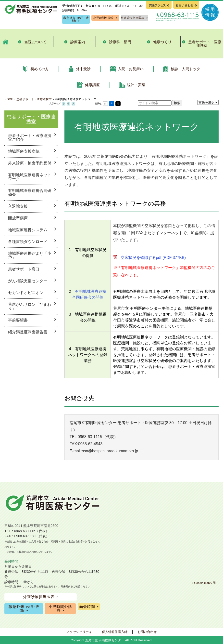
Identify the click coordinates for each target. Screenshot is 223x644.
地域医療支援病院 (24, 151)
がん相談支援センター (28, 281)
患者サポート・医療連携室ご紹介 (30, 138)
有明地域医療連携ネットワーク (30, 177)
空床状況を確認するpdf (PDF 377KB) (153, 258)
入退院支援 (18, 206)
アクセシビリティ (79, 632)
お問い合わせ (147, 632)
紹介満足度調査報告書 (28, 332)
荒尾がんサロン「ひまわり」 (30, 306)
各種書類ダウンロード (28, 242)
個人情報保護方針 (115, 632)
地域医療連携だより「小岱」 (30, 255)
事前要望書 (18, 320)
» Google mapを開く (205, 583)
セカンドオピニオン (26, 293)
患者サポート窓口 (24, 269)
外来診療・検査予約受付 (30, 163)
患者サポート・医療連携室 (34, 99)
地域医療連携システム (28, 230)
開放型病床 (18, 218)
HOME (9, 99)
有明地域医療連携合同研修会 (30, 193)
